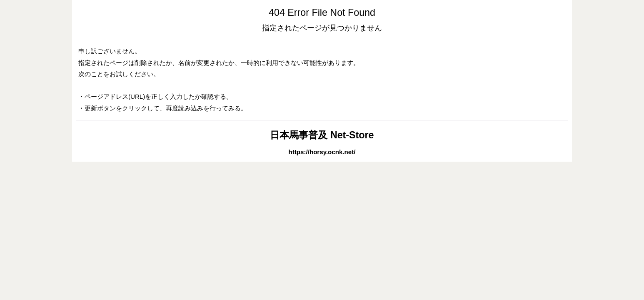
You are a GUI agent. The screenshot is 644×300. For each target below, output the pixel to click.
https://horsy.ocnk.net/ (322, 152)
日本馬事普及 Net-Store (322, 135)
